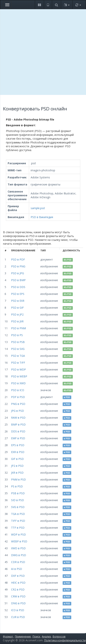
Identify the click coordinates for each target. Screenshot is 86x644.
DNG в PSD (18, 603)
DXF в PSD (18, 576)
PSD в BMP (18, 280)
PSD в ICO (18, 390)
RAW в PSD (18, 418)
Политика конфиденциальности (65, 640)
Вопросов (59, 636)
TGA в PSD (18, 514)
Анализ (46, 636)
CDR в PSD (18, 562)
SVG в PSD (18, 507)
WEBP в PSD (19, 541)
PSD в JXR (17, 321)
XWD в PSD (18, 548)
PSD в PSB (18, 342)
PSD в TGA (18, 356)
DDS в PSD (18, 431)
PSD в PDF (18, 259)
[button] (39, 5)
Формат (8, 636)
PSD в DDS (18, 287)
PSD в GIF (17, 308)
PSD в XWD (18, 383)
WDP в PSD (18, 534)
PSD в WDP (18, 369)
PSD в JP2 (17, 314)
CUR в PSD (18, 617)
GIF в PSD (17, 459)
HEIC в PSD (18, 583)
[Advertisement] (43, 52)
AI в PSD (17, 569)
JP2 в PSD (17, 466)
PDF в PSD (18, 397)
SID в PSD (18, 500)
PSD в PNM (18, 328)
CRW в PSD (18, 596)
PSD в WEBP (19, 376)
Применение (23, 636)
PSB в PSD (18, 493)
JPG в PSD (18, 411)
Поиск (36, 636)
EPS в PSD (18, 445)
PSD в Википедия (42, 217)
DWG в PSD (19, 555)
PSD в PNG (18, 266)
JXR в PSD (17, 473)
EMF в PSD (18, 438)
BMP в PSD (18, 424)
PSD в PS (17, 335)
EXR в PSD (18, 452)
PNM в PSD (18, 479)
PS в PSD (17, 486)
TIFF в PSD (18, 521)
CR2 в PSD (18, 589)
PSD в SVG (18, 349)
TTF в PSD (18, 528)
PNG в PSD (18, 404)
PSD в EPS (18, 294)
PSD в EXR (18, 301)
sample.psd (38, 208)
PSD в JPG (18, 273)
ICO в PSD (18, 610)
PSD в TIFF (18, 363)
